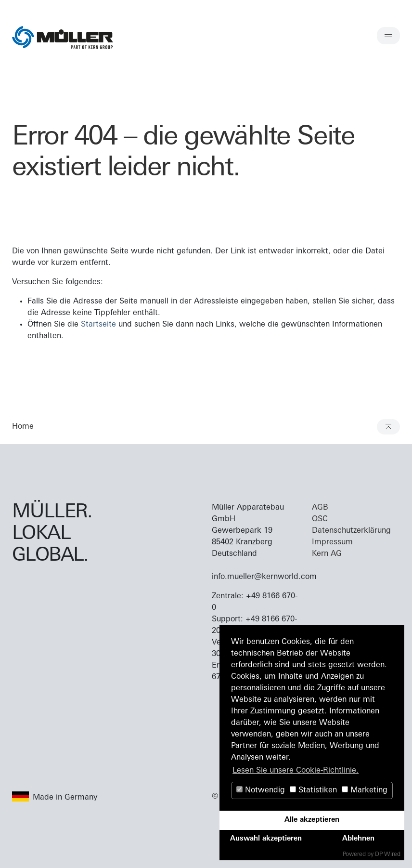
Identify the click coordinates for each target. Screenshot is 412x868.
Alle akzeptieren (312, 820)
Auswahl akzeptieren (266, 839)
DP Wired (388, 855)
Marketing (365, 790)
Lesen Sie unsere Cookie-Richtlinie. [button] (296, 771)
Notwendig (261, 790)
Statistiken (313, 790)
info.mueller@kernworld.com (264, 577)
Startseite (98, 325)
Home (23, 427)
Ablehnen (358, 839)
